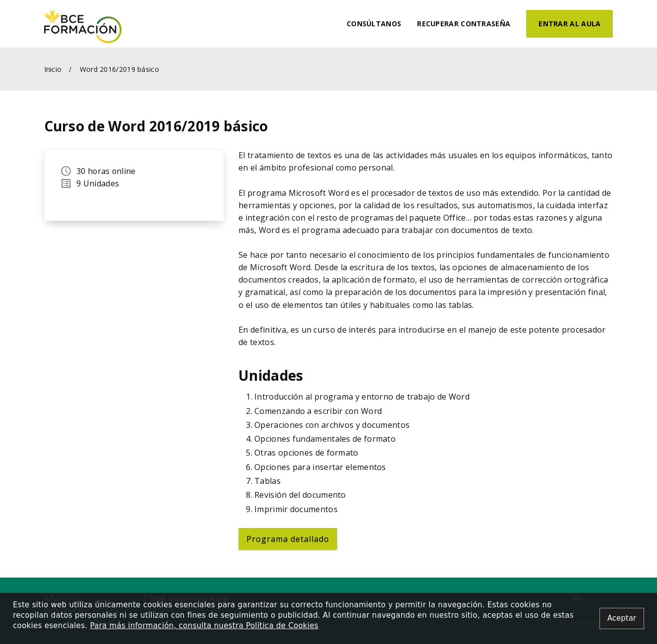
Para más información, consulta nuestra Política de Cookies (204, 626)
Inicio (53, 69)
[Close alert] (622, 618)
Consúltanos (374, 24)
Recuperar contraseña (464, 24)
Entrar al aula (569, 24)
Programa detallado (288, 539)
